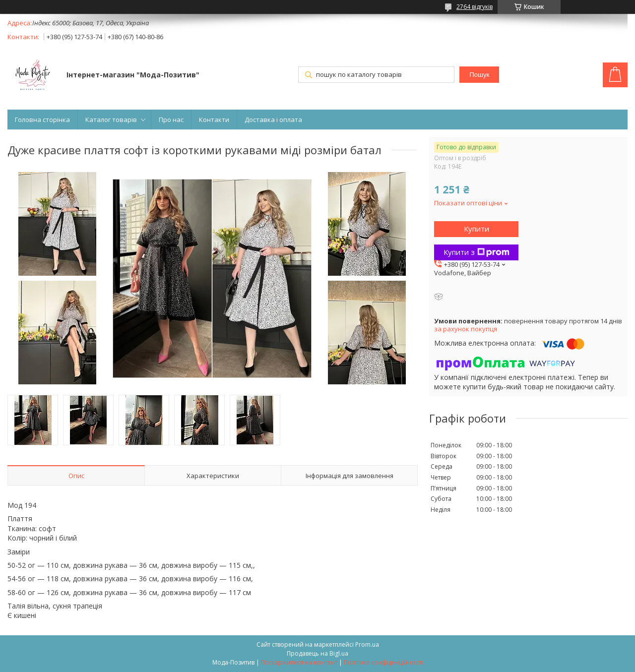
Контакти (214, 120)
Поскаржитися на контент (299, 662)
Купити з (476, 252)
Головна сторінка (42, 120)
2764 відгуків (475, 7)
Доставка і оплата (273, 120)
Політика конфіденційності (383, 662)
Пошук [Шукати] (479, 75)
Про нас (171, 120)
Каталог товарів (111, 120)
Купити (476, 229)
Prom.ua (367, 644)
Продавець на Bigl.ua (317, 653)
